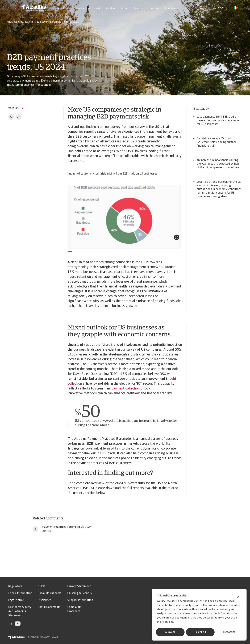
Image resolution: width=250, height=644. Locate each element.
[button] (14, 8)
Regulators (15, 586)
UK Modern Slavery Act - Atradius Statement (20, 611)
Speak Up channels (49, 593)
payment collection (126, 389)
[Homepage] (33, 8)
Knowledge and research (88, 8)
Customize (229, 632)
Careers (124, 8)
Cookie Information (20, 593)
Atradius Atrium (172, 8)
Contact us (139, 8)
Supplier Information (80, 600)
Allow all (170, 632)
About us (111, 8)
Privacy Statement (79, 586)
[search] (201, 8)
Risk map (154, 8)
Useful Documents (49, 607)
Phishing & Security (80, 593)
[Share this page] (11, 117)
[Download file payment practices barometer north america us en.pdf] (35, 529)
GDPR (41, 586)
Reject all (200, 632)
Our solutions (63, 8)
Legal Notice (16, 600)
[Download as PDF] (19, 117)
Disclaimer (44, 600)
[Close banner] (238, 597)
